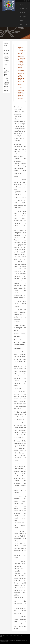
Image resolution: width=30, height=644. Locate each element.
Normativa (6, 48)
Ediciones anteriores (7, 82)
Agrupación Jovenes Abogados (6, 52)
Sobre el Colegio (6, 45)
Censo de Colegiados (6, 59)
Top (29, 635)
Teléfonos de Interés (6, 86)
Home (7, 635)
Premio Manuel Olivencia (6, 74)
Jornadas (6, 56)
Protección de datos (6, 90)
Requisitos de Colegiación (6, 69)
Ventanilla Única (6, 64)
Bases (7, 78)
